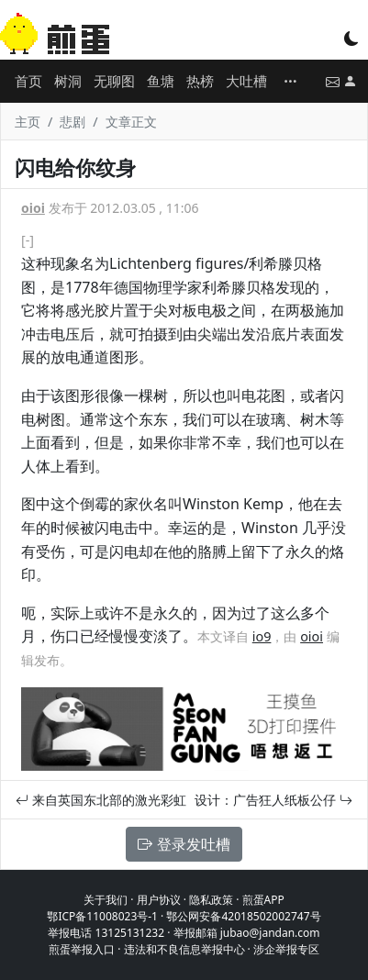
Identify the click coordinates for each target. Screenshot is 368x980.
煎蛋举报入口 (82, 949)
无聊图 (114, 81)
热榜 (200, 81)
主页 (28, 122)
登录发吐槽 (184, 844)
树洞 (68, 81)
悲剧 (72, 122)
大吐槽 (246, 81)
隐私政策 (211, 900)
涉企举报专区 (286, 949)
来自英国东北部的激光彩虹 (101, 800)
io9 (262, 636)
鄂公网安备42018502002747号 (243, 916)
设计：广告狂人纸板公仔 (273, 800)
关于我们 (106, 900)
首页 (28, 81)
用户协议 (159, 900)
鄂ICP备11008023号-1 (102, 916)
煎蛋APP (263, 900)
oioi (33, 208)
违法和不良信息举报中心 (184, 949)
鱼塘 (161, 81)
